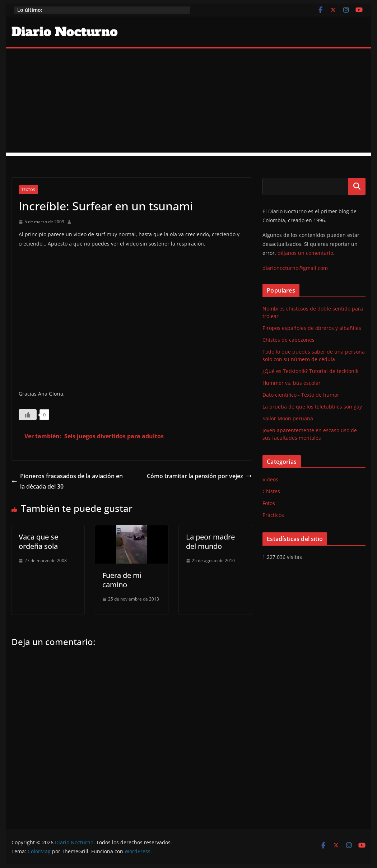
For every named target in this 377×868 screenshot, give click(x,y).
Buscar (357, 186)
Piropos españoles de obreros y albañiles (312, 328)
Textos (28, 190)
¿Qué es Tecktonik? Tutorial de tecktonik (310, 371)
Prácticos (273, 515)
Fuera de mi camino (122, 580)
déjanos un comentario (305, 253)
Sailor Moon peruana (288, 418)
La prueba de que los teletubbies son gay (312, 407)
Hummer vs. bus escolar (292, 383)
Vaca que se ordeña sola (38, 542)
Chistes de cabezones (288, 340)
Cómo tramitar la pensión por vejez (199, 476)
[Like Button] (28, 415)
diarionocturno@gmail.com (295, 268)
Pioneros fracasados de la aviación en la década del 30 (67, 481)
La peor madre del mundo (210, 542)
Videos (270, 479)
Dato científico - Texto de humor (301, 395)
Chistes (271, 491)
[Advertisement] (189, 102)
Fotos (269, 503)
